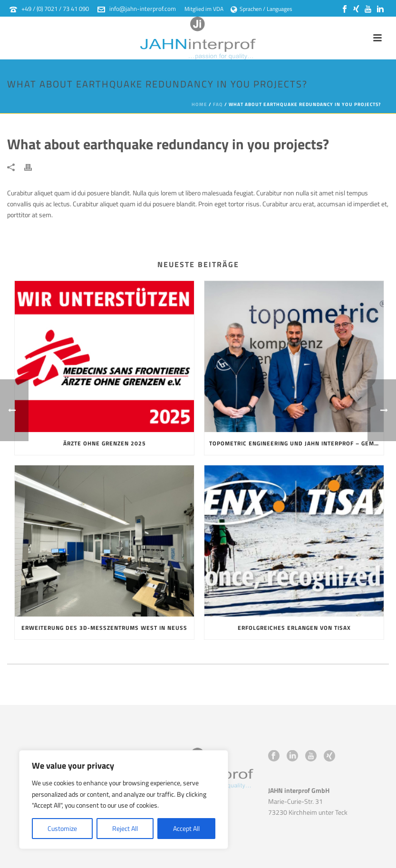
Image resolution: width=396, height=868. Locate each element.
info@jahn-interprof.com (143, 9)
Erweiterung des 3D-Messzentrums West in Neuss (104, 628)
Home (199, 104)
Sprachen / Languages (261, 9)
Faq (218, 104)
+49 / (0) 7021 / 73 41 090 (55, 9)
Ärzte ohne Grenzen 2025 (105, 443)
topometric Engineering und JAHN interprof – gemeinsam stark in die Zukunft (296, 443)
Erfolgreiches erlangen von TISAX (294, 628)
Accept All (186, 828)
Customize (62, 828)
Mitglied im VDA (204, 9)
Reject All (125, 828)
